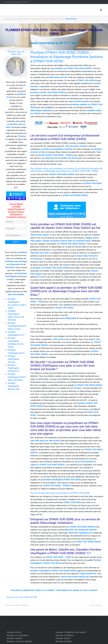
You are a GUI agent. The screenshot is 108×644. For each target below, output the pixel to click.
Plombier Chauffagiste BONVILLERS (14, 386)
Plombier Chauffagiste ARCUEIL (13, 359)
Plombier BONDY (63, 638)
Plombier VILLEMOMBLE (18, 635)
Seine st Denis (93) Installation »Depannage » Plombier (48, 19)
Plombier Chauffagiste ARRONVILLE (14, 368)
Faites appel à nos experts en (14, 19)
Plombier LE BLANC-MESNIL (19, 641)
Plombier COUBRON (64, 635)
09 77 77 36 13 (16, 198)
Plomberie (27, 19)
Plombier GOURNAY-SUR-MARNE (17, 605)
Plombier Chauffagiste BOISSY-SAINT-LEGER (17, 326)
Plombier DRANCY (96, 605)
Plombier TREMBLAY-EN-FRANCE (71, 632)
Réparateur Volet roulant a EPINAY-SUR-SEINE (22, 597)
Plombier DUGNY (14, 632)
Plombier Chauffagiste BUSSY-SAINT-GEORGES (17, 377)
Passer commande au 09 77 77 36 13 (18, 2)
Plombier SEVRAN (64, 641)
